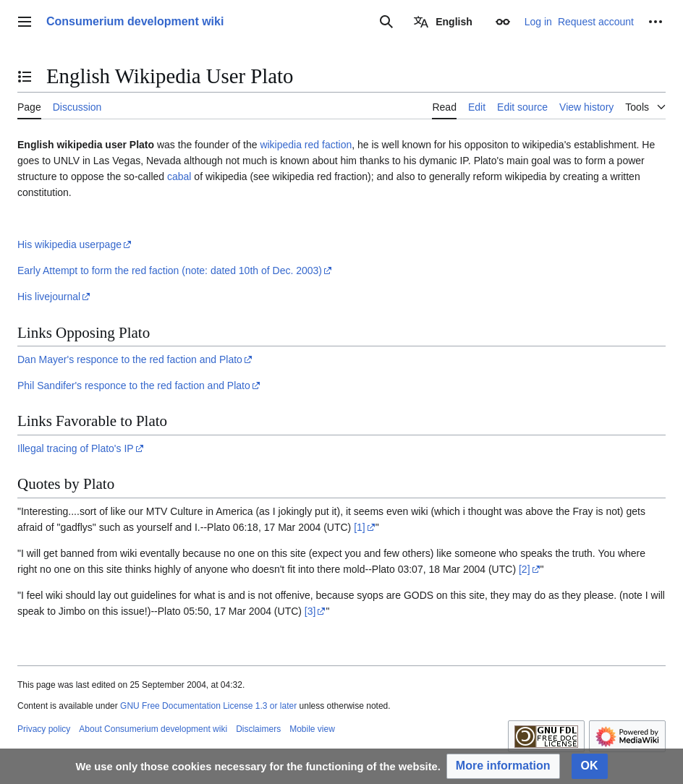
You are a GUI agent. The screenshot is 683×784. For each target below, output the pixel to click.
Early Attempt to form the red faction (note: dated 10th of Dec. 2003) (170, 270)
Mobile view (312, 729)
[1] (360, 527)
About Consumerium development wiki (153, 729)
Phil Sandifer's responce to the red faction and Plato (134, 385)
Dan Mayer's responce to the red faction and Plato (130, 359)
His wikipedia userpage (69, 244)
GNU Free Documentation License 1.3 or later (208, 706)
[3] (310, 611)
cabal (179, 176)
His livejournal (49, 297)
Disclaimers (258, 729)
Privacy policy (44, 729)
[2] (525, 569)
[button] (503, 766)
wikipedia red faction (306, 145)
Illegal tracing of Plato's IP (76, 448)
